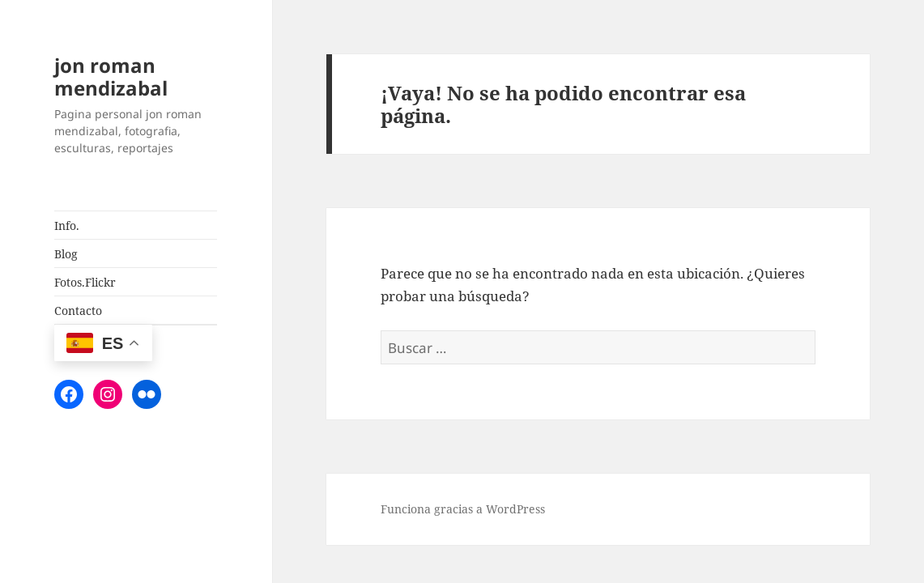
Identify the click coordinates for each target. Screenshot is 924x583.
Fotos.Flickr (85, 282)
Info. (67, 226)
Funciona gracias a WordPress (463, 509)
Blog (66, 254)
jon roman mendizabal (111, 77)
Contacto (78, 311)
